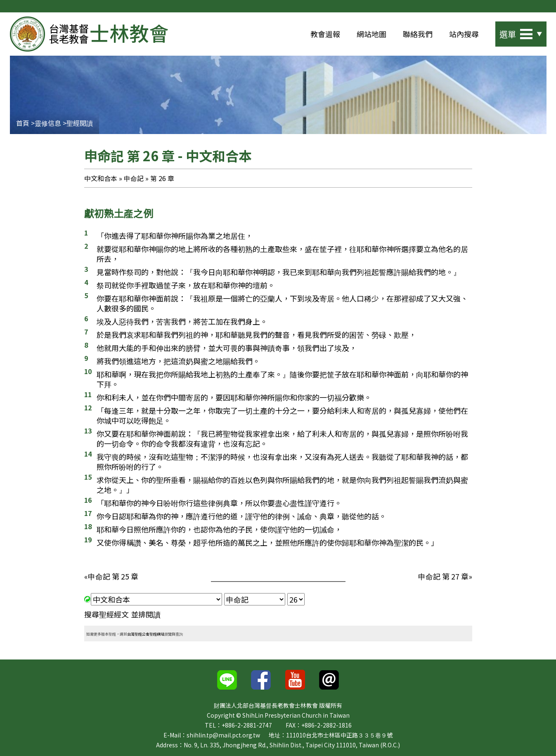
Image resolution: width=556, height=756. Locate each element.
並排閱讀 (146, 614)
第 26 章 (162, 178)
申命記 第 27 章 (443, 576)
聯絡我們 (418, 34)
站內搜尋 (464, 34)
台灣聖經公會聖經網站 (146, 634)
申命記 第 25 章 (113, 576)
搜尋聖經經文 (106, 614)
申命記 (134, 178)
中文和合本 (101, 178)
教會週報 (325, 34)
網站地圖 (371, 34)
